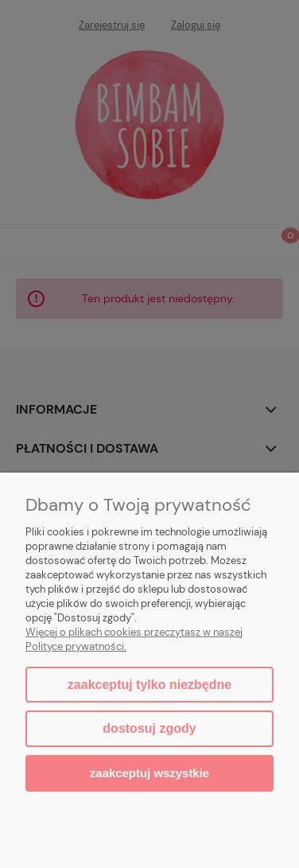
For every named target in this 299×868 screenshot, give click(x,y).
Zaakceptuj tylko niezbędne (149, 685)
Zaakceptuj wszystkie (149, 773)
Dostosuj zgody (149, 728)
